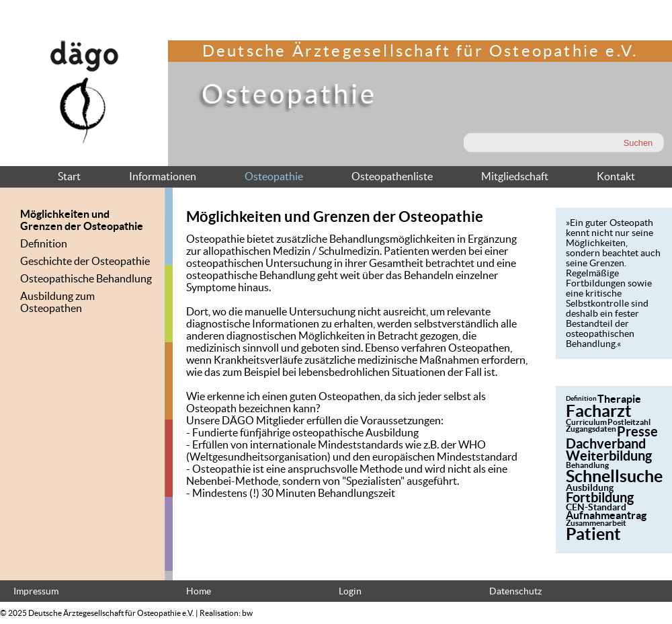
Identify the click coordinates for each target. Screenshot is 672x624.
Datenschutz (515, 591)
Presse (637, 431)
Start (69, 176)
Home (199, 591)
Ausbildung (590, 487)
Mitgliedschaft (515, 176)
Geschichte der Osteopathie (85, 261)
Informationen (163, 176)
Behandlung (587, 465)
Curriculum (586, 422)
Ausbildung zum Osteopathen (57, 302)
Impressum (36, 591)
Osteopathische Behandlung (86, 278)
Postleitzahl (629, 422)
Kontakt (616, 176)
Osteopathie (274, 176)
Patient (593, 534)
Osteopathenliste (392, 176)
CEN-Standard (596, 507)
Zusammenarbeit (596, 523)
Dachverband (606, 443)
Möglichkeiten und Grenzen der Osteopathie (82, 220)
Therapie (619, 399)
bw (247, 613)
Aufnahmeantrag (606, 515)
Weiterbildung (609, 456)
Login (350, 591)
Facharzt (599, 411)
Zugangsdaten (591, 429)
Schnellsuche (614, 476)
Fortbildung (600, 497)
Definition (44, 243)
